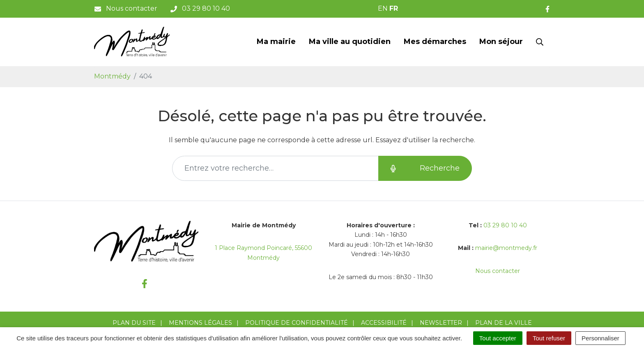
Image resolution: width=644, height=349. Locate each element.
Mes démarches (435, 42)
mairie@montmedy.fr (506, 248)
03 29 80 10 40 (505, 225)
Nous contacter (498, 271)
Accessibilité (384, 323)
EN (383, 8)
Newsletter (441, 323)
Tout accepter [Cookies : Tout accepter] (498, 338)
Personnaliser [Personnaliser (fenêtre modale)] (600, 338)
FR (394, 8)
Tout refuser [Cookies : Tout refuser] (549, 338)
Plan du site (134, 323)
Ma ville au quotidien (350, 42)
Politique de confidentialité (297, 323)
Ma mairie (276, 42)
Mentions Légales (200, 323)
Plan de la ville (504, 323)
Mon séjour (501, 42)
